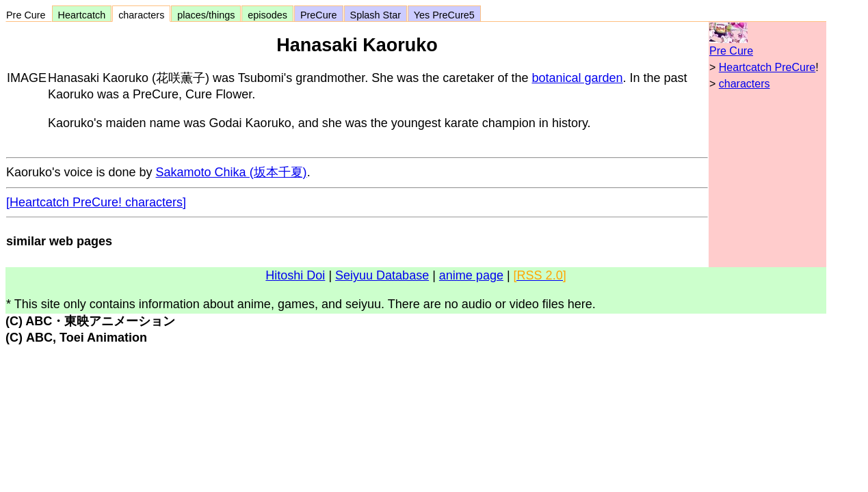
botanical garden (577, 78)
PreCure (319, 15)
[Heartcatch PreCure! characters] (96, 202)
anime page (471, 275)
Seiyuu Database (382, 275)
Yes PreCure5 (444, 15)
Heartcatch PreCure (767, 67)
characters (141, 15)
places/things (206, 15)
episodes (267, 15)
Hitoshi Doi (295, 275)
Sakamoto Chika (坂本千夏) (232, 172)
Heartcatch (82, 15)
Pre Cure (29, 15)
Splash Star (376, 15)
